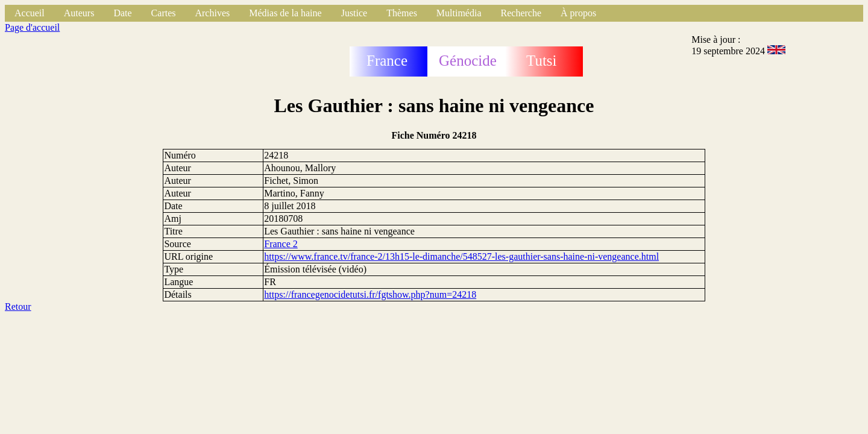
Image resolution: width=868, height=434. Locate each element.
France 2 (281, 244)
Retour (18, 307)
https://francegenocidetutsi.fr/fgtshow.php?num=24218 (370, 294)
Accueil (30, 13)
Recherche (521, 13)
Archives (212, 13)
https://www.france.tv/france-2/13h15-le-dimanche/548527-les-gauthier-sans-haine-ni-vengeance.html (461, 256)
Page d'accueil (32, 27)
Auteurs (79, 13)
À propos (578, 13)
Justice (354, 13)
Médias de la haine (285, 13)
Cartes (164, 13)
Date (122, 13)
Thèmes (402, 13)
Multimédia (459, 13)
